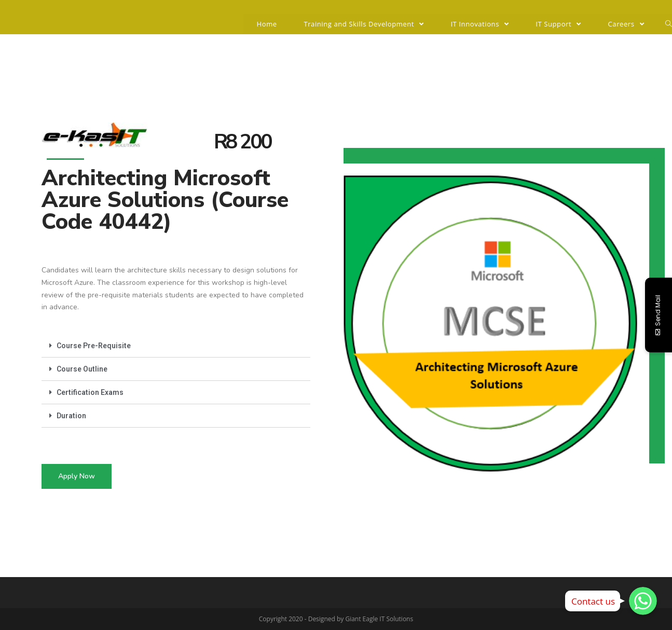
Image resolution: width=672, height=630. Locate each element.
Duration (71, 416)
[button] (77, 476)
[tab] (176, 346)
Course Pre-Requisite (94, 346)
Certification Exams (90, 392)
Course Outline (82, 369)
